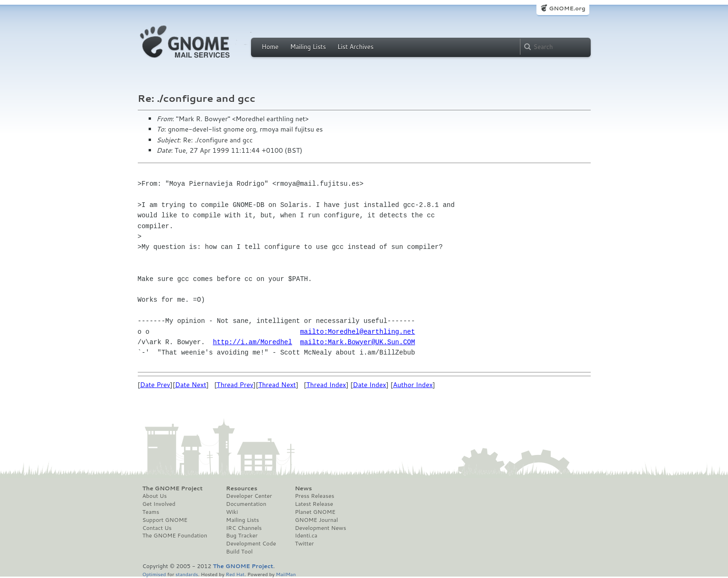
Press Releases (314, 496)
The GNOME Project (173, 488)
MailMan (286, 574)
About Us (155, 496)
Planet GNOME (315, 512)
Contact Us (157, 528)
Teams (151, 512)
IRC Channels (244, 528)
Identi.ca (306, 536)
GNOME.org (567, 8)
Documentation (246, 504)
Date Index (370, 385)
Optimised (154, 574)
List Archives (355, 47)
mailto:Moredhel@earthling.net (358, 332)
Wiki (232, 512)
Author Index (413, 385)
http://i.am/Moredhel (252, 342)
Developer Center (249, 496)
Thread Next (277, 385)
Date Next (191, 385)
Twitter (304, 544)
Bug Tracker (242, 536)
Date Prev (155, 385)
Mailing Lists (308, 47)
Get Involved (159, 504)
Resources (242, 488)
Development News (321, 528)
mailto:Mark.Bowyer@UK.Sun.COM (358, 342)
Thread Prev (235, 385)
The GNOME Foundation (175, 536)
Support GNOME (165, 520)
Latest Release (314, 504)
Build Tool (239, 552)
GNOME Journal (317, 520)
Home (270, 47)
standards (187, 574)
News (303, 488)
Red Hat (235, 574)
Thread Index (326, 385)
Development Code (251, 544)
